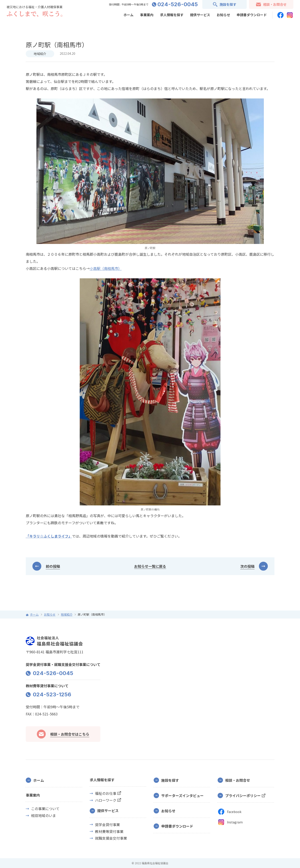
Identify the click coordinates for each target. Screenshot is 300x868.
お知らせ (223, 15)
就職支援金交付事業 (111, 838)
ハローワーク (106, 800)
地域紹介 (40, 54)
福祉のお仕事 (106, 793)
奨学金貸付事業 (107, 825)
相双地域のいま (44, 816)
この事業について (45, 809)
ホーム (128, 15)
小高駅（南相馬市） (106, 268)
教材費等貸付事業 (109, 832)
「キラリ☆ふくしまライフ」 (49, 536)
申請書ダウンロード (252, 15)
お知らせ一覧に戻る (150, 566)
